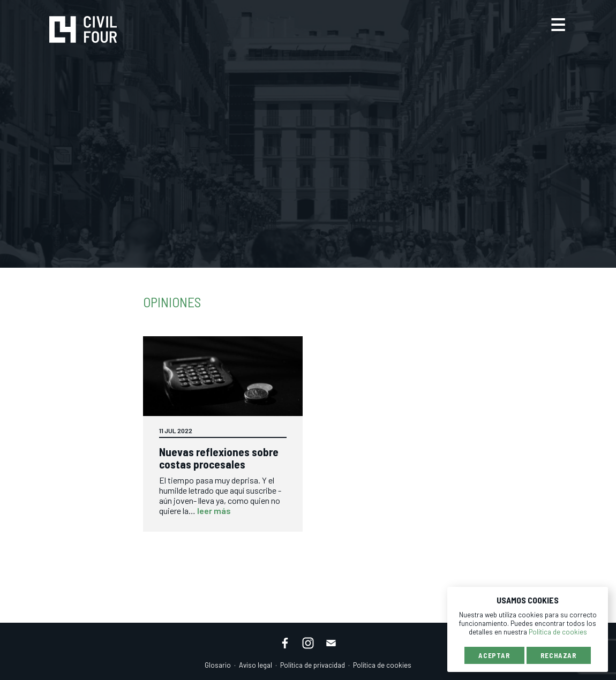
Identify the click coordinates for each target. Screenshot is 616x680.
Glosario (218, 665)
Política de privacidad (313, 665)
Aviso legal (256, 665)
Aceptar (494, 655)
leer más (214, 511)
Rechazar (559, 655)
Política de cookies (382, 665)
